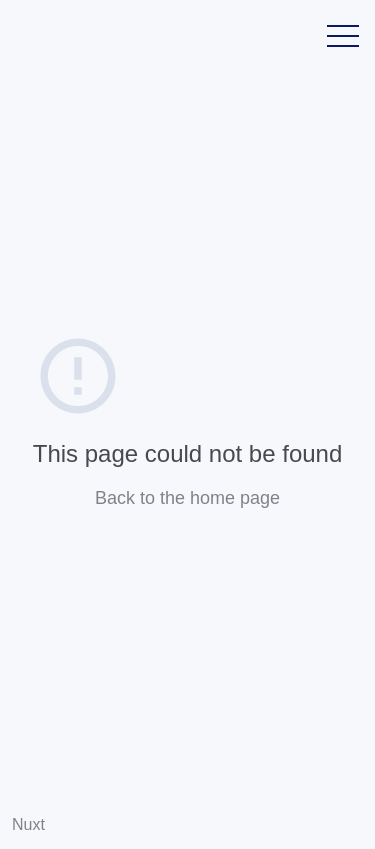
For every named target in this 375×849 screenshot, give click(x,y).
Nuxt (28, 824)
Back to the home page (187, 498)
